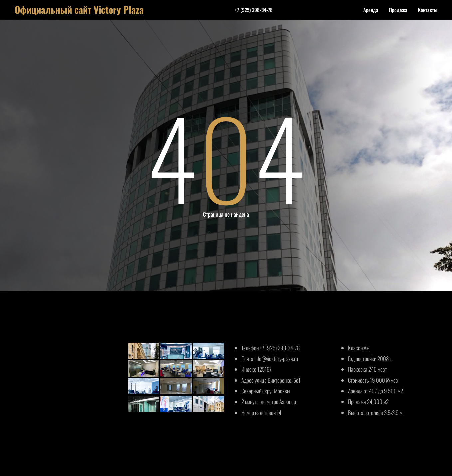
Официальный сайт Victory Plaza (79, 9)
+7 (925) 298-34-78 (254, 10)
